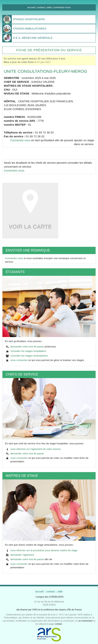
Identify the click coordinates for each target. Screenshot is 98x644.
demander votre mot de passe (27, 347)
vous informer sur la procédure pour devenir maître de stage (44, 550)
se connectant (85, 621)
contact (41, 7)
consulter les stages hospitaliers (28, 351)
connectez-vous (62, 7)
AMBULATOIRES (30, 28)
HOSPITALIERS (29, 19)
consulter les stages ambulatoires (29, 356)
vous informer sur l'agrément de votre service (35, 449)
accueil (31, 7)
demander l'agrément (22, 555)
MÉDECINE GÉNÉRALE (33, 38)
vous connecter (19, 360)
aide (49, 7)
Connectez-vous (20, 140)
